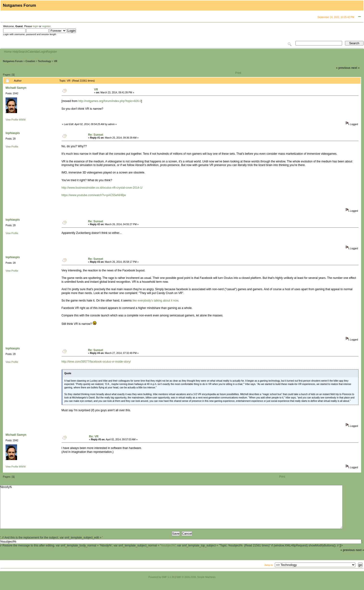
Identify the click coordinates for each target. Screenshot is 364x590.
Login (43, 52)
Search (23, 52)
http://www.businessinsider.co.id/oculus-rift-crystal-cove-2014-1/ (102, 188)
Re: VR (94, 436)
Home (8, 52)
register (46, 26)
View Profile (12, 120)
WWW (22, 120)
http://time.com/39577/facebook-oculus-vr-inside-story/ (96, 362)
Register (52, 52)
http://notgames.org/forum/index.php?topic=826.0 (110, 101)
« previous (343, 68)
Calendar (34, 52)
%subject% (168, 554)
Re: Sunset (96, 135)
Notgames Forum (13, 61)
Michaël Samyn (16, 88)
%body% (171, 511)
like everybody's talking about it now (155, 301)
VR (56, 61)
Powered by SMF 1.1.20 (161, 586)
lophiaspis (13, 133)
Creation (30, 61)
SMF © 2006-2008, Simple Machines (196, 586)
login (35, 26)
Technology (45, 61)
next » (355, 68)
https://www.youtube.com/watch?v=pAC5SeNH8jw (94, 195)
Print (238, 73)
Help (16, 52)
